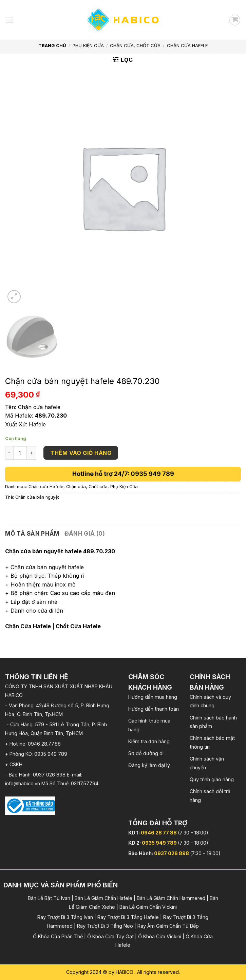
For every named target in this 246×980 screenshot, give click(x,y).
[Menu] (9, 20)
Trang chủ (52, 45)
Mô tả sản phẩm (32, 534)
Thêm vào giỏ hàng (81, 453)
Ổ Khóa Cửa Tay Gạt (110, 936)
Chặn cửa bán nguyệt (37, 497)
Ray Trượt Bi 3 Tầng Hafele (128, 917)
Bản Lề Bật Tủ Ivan (49, 898)
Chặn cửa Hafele (187, 45)
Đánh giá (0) (85, 534)
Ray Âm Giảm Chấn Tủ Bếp (168, 926)
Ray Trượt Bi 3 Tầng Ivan (65, 917)
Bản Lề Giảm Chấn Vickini (148, 907)
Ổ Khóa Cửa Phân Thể (58, 936)
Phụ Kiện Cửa (88, 45)
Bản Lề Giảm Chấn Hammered (171, 898)
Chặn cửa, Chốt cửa (135, 45)
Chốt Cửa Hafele (78, 626)
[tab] (32, 534)
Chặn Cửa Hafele (28, 626)
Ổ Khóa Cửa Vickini (160, 936)
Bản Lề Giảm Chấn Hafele (103, 898)
